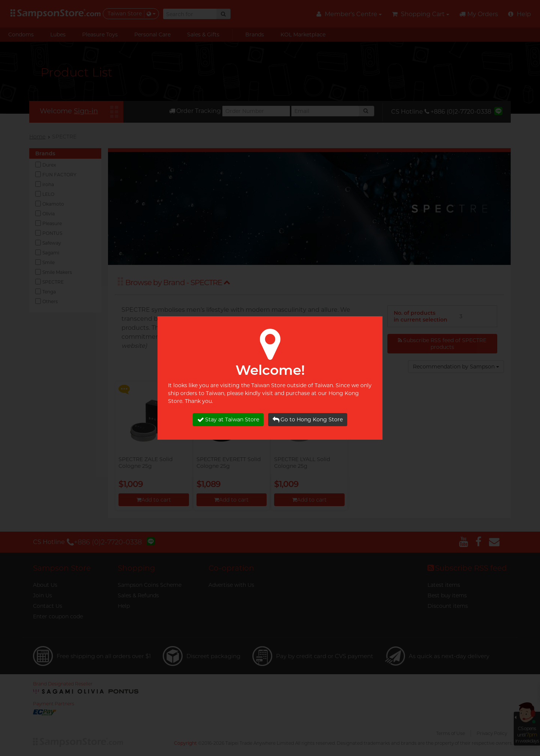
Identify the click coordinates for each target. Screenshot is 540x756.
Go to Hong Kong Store (308, 420)
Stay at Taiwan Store (228, 420)
